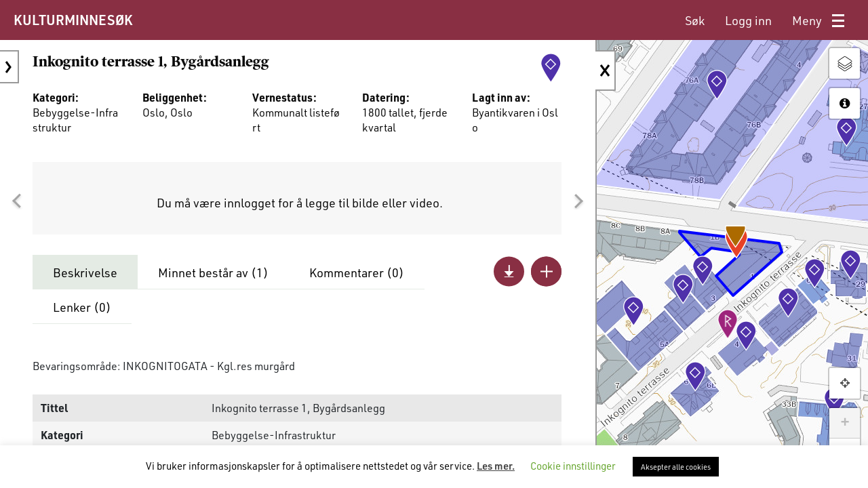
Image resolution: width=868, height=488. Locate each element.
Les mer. (496, 466)
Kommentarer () (357, 272)
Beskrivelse (85, 272)
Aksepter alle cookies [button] (676, 467)
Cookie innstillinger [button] (573, 466)
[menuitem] (695, 21)
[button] (16, 201)
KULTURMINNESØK (73, 20)
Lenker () (82, 307)
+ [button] (845, 423)
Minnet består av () (213, 272)
